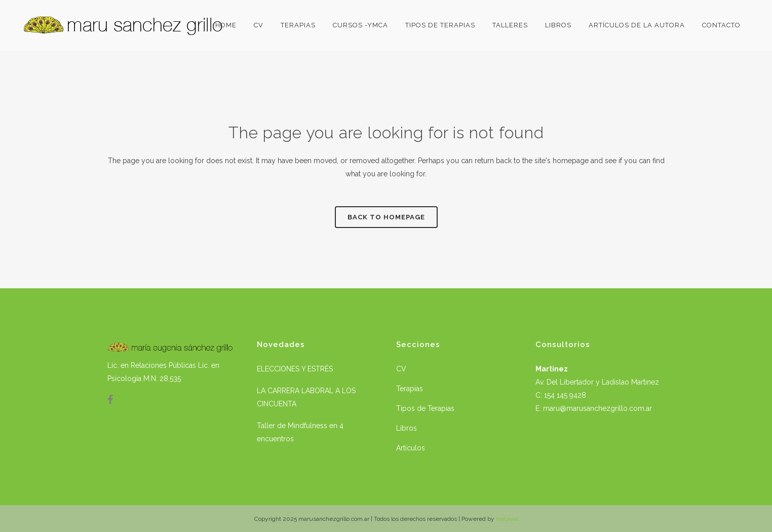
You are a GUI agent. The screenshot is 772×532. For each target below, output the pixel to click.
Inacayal (507, 519)
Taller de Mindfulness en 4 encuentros (300, 432)
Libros (407, 428)
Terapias (410, 389)
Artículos (411, 448)
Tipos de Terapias (425, 408)
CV (401, 369)
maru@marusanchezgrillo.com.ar (597, 408)
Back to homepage (386, 217)
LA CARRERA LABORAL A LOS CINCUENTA (306, 397)
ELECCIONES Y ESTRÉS (295, 369)
